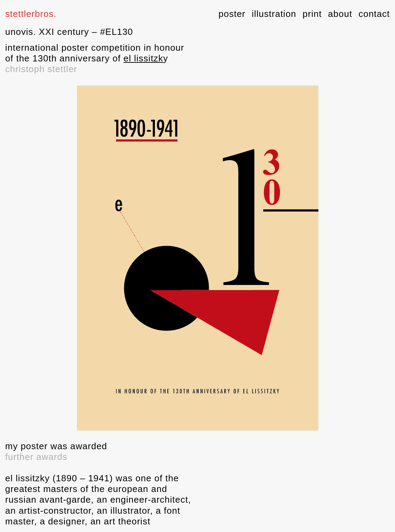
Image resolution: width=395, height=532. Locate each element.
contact (374, 14)
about (340, 14)
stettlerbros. (31, 14)
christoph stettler (41, 69)
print (312, 14)
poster (232, 14)
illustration (274, 14)
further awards (36, 457)
